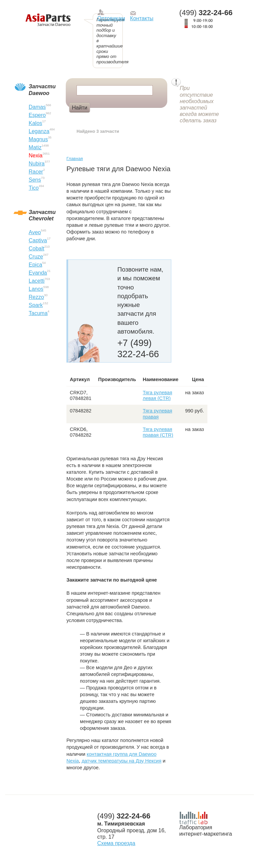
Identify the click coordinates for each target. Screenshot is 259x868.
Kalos (35, 123)
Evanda (38, 273)
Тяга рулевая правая (157, 414)
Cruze (36, 257)
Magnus (38, 139)
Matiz (35, 147)
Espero (37, 115)
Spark (36, 305)
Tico (34, 188)
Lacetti (37, 281)
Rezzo (36, 297)
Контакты (142, 18)
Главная (75, 159)
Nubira (37, 164)
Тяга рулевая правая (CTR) (158, 432)
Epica (35, 265)
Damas (37, 107)
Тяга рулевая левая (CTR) (157, 395)
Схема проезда (116, 843)
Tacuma (38, 313)
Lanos (36, 289)
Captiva (38, 240)
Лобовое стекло (115, 119)
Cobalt (36, 249)
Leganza (39, 131)
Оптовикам (111, 18)
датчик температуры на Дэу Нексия (122, 761)
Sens (35, 180)
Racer (36, 172)
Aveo (35, 232)
